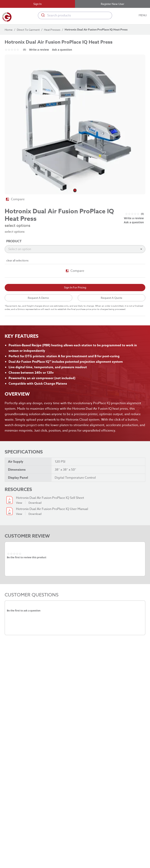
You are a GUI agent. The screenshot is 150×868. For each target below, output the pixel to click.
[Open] (141, 249)
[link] (17, 50)
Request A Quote (112, 298)
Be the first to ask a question (24, 611)
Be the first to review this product (27, 557)
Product (14, 241)
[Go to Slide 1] (75, 190)
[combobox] (75, 15)
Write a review (39, 50)
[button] (75, 125)
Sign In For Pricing (75, 288)
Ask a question (62, 50)
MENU (143, 15)
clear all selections (17, 261)
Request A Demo (38, 298)
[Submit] (43, 15)
